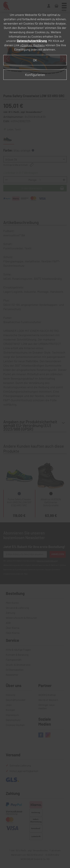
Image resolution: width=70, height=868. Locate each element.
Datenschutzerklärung (32, 41)
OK (35, 60)
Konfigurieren (35, 75)
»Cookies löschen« (33, 45)
